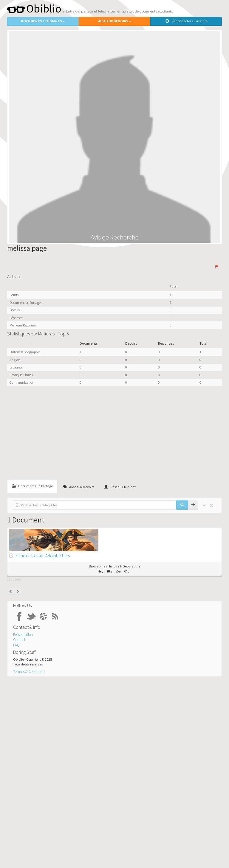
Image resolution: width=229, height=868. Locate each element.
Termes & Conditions (29, 672)
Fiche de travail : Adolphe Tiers (43, 556)
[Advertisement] (114, 434)
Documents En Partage (32, 486)
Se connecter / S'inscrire (186, 21)
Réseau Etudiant (120, 487)
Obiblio (34, 8)
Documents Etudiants (43, 21)
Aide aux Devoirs (115, 21)
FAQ (16, 645)
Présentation (23, 635)
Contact (19, 640)
